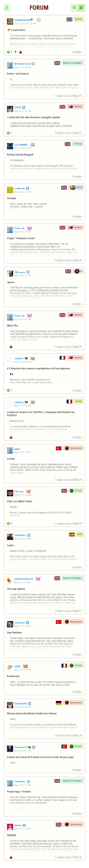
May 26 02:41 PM (23, 751)
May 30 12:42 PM (23, 111)
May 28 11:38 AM (23, 495)
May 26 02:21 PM (23, 785)
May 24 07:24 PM (23, 452)
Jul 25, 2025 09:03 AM (25, 24)
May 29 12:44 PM (23, 362)
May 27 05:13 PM (23, 670)
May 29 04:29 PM (23, 232)
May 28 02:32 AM (23, 539)
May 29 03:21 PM (23, 275)
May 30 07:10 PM (23, 192)
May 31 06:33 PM (23, 67)
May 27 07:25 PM (23, 626)
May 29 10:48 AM (23, 406)
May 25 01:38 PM (23, 829)
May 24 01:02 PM (23, 707)
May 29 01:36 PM (23, 319)
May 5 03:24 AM (22, 582)
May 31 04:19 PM (23, 148)
